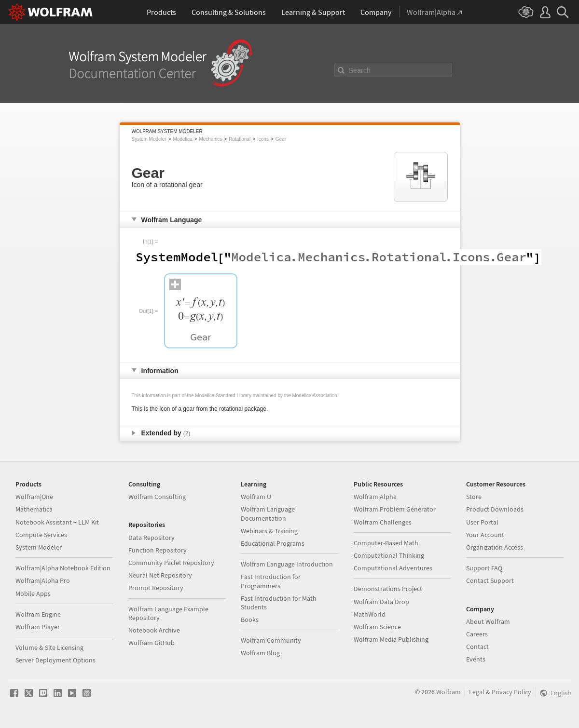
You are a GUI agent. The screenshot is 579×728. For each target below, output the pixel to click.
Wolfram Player (38, 627)
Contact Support (490, 580)
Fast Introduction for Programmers (271, 581)
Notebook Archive (154, 630)
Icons (263, 139)
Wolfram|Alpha (375, 497)
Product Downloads (495, 509)
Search (360, 70)
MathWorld (370, 614)
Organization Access (495, 547)
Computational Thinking (389, 555)
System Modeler (149, 139)
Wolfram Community (271, 640)
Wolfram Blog (260, 653)
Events (476, 659)
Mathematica (34, 509)
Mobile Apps (33, 593)
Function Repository (158, 550)
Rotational (240, 139)
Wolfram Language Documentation (268, 513)
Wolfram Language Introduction (287, 564)
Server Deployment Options (55, 660)
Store (474, 497)
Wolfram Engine (38, 614)
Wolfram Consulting (157, 497)
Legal (477, 692)
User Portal (482, 522)
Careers (477, 634)
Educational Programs (273, 543)
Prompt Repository (156, 588)
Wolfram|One (34, 497)
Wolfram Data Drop (381, 602)
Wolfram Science (377, 627)
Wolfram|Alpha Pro (43, 580)
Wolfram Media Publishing (391, 639)
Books (250, 620)
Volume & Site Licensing (49, 647)
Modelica (183, 139)
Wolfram (448, 692)
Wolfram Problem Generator (395, 509)
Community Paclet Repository (171, 563)
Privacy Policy (511, 692)
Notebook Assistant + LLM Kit (57, 522)
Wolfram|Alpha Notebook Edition (63, 568)
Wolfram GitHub (152, 643)
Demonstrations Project (388, 589)
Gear (281, 139)
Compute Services (41, 535)
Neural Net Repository (160, 575)
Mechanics (210, 139)
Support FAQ (484, 568)
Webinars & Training (269, 531)
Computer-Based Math (386, 543)
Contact (477, 647)
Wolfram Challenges (383, 522)
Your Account (485, 535)
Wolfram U (256, 497)
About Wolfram (488, 621)
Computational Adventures (393, 568)
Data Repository (152, 538)
